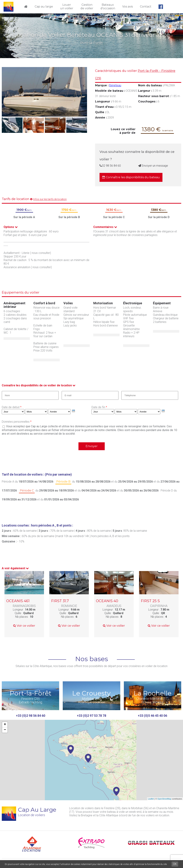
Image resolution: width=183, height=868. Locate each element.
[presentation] (73, 411)
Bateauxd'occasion (108, 7)
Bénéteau (115, 85)
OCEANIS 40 (107, 601)
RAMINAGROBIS (24, 606)
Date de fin (99, 407)
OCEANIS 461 (18, 601)
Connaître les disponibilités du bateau (131, 177)
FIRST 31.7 (60, 601)
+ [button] (5, 725)
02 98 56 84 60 (110, 166)
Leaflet (151, 799)
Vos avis (128, 7)
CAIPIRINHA (159, 606)
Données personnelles (17, 422)
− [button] (5, 730)
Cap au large (44, 7)
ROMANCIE (69, 606)
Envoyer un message (153, 166)
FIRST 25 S (150, 601)
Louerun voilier (67, 7)
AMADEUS (114, 606)
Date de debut (12, 407)
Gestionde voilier (87, 7)
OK (175, 864)
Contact (146, 7)
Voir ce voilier (24, 626)
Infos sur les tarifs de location (50, 199)
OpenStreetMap (164, 799)
